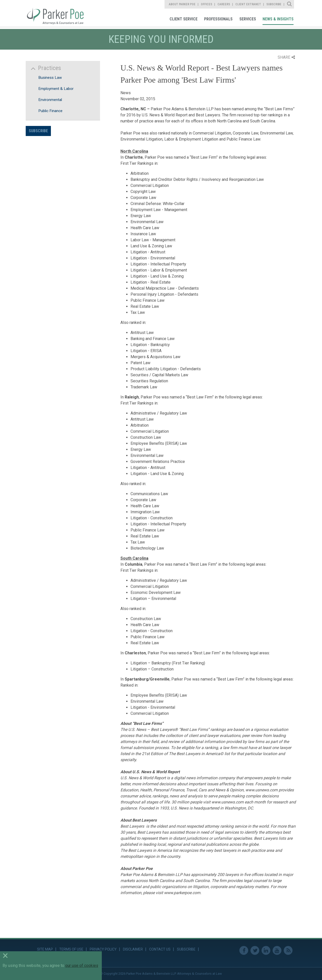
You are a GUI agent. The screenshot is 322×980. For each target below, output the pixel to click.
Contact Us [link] (160, 949)
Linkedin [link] (266, 950)
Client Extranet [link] (248, 4)
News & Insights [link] (278, 19)
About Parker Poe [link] (182, 4)
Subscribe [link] (274, 4)
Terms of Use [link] (71, 949)
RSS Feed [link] (288, 950)
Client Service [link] (184, 19)
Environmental (50, 100)
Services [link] (248, 19)
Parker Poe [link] (58, 13)
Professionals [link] (218, 19)
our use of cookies (82, 966)
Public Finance (50, 111)
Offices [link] (206, 4)
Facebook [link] (244, 950)
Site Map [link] (45, 949)
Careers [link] (224, 4)
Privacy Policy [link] (103, 949)
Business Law (50, 78)
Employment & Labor (56, 89)
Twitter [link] (255, 950)
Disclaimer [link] (133, 949)
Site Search (290, 4)
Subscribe (38, 131)
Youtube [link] (277, 950)
